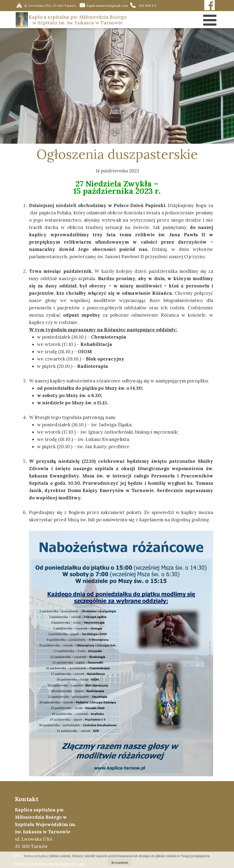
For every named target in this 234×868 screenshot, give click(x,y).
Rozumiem (120, 862)
